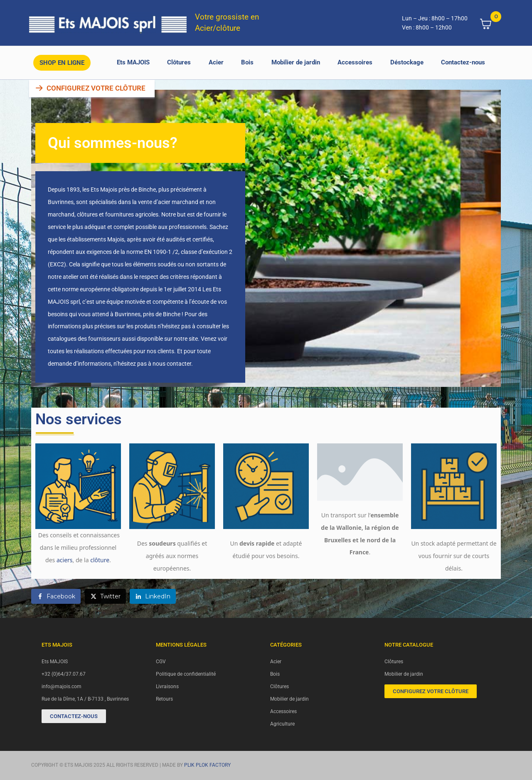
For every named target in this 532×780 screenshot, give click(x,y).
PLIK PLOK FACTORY (207, 765)
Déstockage (407, 62)
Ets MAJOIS (133, 62)
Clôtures (179, 62)
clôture (100, 560)
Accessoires (355, 62)
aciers (65, 560)
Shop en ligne (62, 63)
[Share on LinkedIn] (153, 596)
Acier (216, 62)
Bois (247, 62)
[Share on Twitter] (105, 596)
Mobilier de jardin (296, 62)
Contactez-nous (463, 62)
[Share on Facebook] (56, 596)
